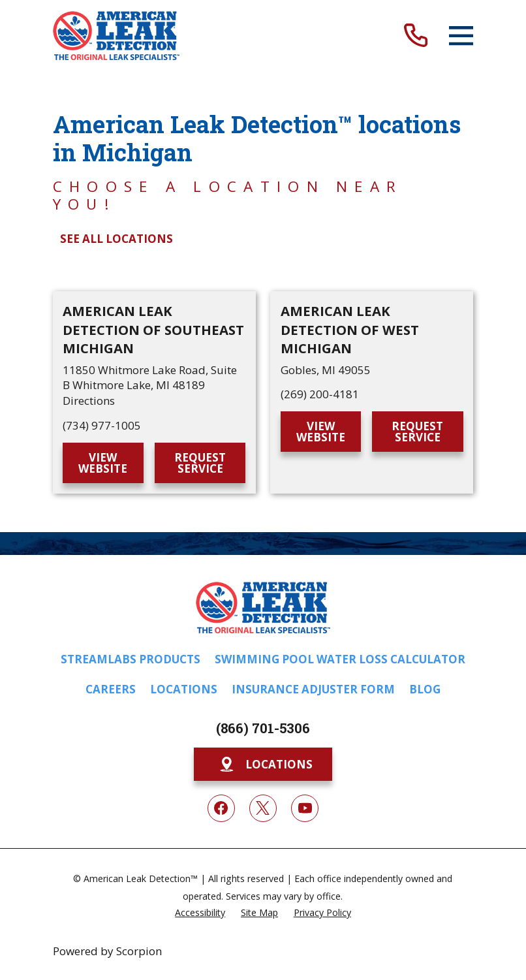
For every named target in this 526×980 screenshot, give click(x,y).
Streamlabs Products (131, 659)
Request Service (200, 463)
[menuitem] (200, 912)
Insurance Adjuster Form (313, 689)
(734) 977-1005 (102, 425)
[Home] (116, 36)
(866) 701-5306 (263, 728)
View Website (103, 463)
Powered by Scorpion (107, 951)
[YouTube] (305, 808)
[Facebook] (221, 808)
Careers (111, 689)
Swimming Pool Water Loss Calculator (340, 659)
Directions (89, 401)
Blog (425, 689)
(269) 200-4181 (320, 394)
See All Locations (116, 239)
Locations (184, 689)
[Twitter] (263, 808)
